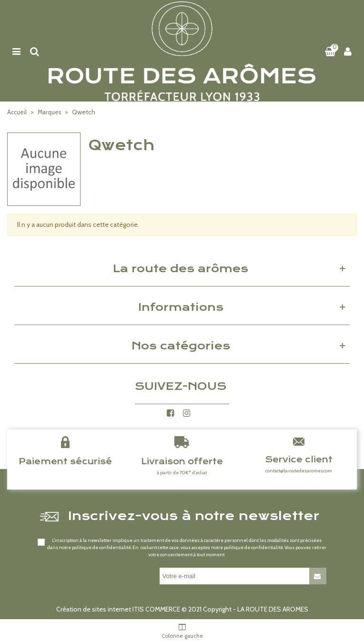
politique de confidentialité (101, 547)
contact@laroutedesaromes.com (299, 471)
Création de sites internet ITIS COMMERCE (118, 609)
